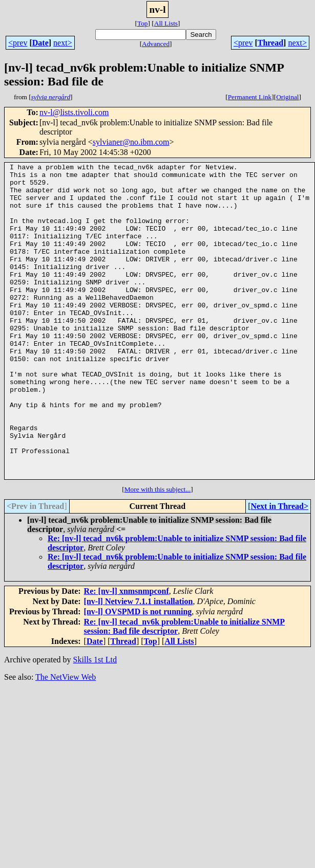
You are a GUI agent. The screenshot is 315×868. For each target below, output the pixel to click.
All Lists (166, 23)
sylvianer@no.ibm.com (131, 142)
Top (143, 23)
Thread (270, 43)
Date (40, 43)
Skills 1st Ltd (95, 722)
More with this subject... (158, 552)
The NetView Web (66, 740)
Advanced (156, 44)
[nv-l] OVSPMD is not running (138, 674)
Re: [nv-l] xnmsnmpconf (127, 654)
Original (287, 97)
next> (63, 43)
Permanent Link (250, 97)
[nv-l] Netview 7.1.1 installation (139, 664)
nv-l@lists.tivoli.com (74, 112)
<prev (18, 43)
